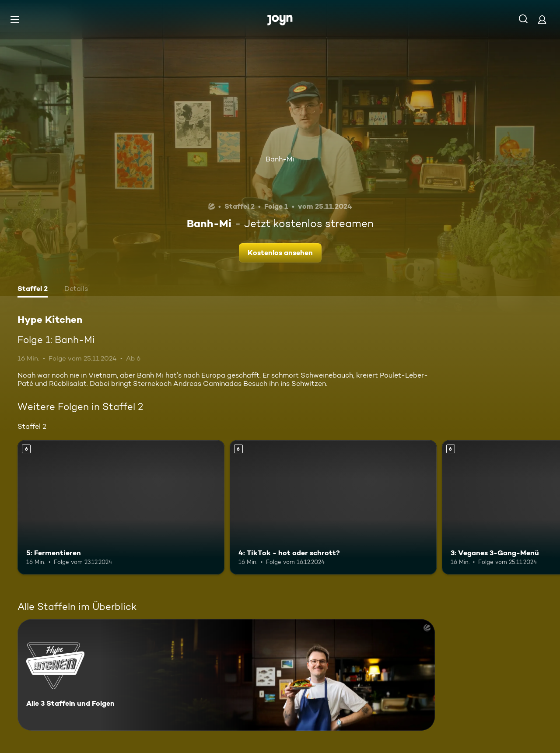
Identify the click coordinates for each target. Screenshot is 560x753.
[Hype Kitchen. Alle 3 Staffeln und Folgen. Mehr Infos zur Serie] (226, 675)
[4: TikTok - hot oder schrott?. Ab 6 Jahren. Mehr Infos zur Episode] (333, 507)
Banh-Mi (280, 159)
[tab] (33, 290)
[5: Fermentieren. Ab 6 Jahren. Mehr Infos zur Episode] (121, 507)
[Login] (542, 19)
